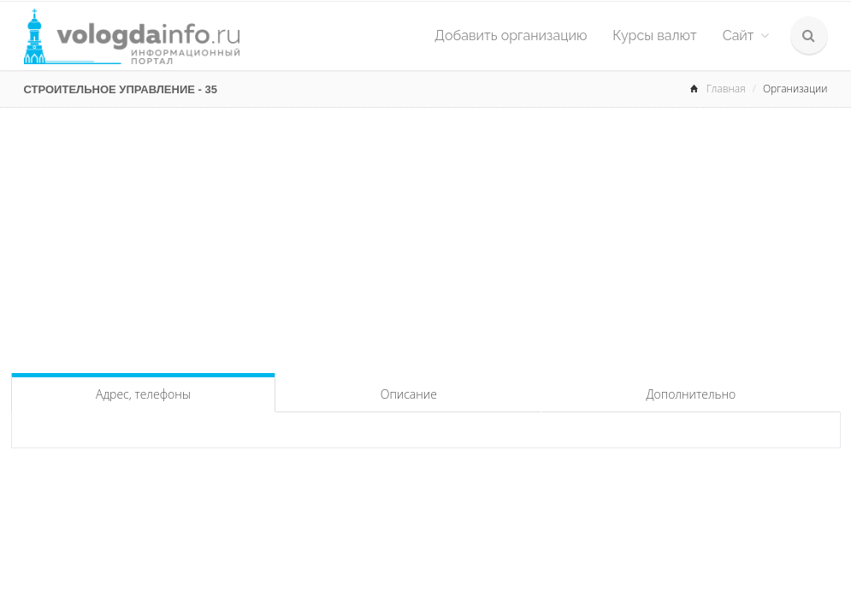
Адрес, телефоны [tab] (143, 394)
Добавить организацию (511, 36)
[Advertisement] (426, 236)
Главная (726, 89)
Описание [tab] (409, 394)
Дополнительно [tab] (691, 394)
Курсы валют (654, 36)
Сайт (746, 36)
